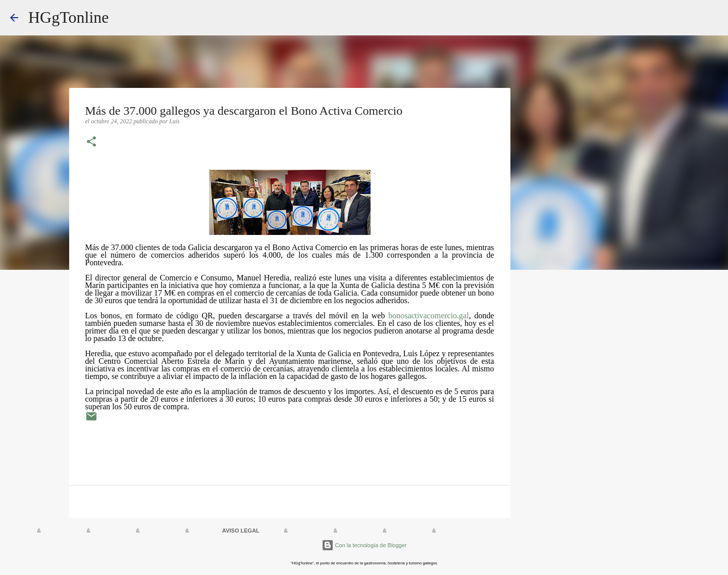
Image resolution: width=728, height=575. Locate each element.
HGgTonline (69, 17)
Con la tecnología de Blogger (364, 545)
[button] (91, 142)
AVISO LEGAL (241, 531)
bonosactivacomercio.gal (429, 316)
